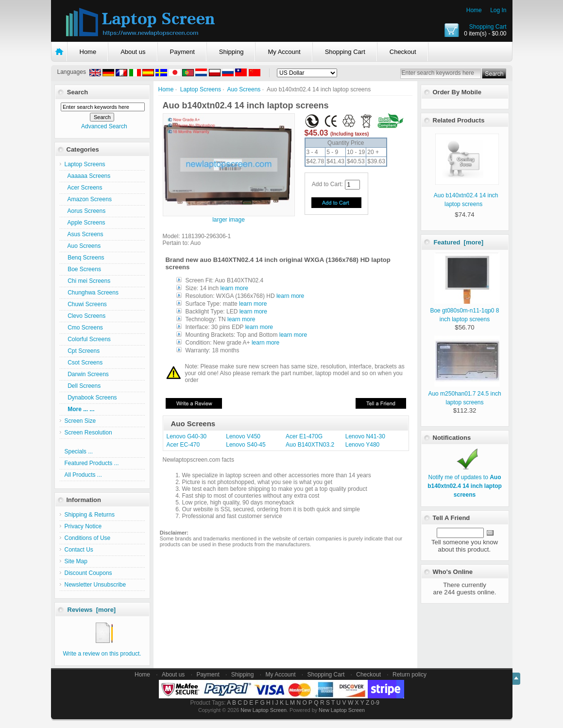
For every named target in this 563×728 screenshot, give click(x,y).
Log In (498, 10)
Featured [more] (459, 242)
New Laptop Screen (264, 710)
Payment (182, 52)
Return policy (409, 675)
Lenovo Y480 (363, 445)
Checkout (403, 52)
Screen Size (80, 421)
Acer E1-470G (304, 436)
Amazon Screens (88, 199)
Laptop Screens (201, 89)
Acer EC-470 (183, 445)
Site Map (76, 561)
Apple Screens (85, 223)
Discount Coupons (88, 573)
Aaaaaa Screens (88, 176)
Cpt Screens (82, 351)
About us (133, 52)
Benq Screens (85, 258)
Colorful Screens (88, 339)
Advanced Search (104, 126)
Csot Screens (84, 363)
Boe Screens (83, 269)
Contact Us (79, 550)
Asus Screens (84, 234)
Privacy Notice (83, 526)
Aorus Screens (85, 211)
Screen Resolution (88, 433)
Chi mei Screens (88, 281)
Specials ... (79, 451)
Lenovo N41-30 (365, 436)
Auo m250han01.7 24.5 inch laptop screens (464, 394)
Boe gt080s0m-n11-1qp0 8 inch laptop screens (465, 311)
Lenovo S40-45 (246, 445)
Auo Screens (244, 89)
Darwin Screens (87, 374)
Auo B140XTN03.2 (310, 445)
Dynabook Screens (91, 398)
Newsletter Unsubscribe (95, 585)
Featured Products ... (92, 463)
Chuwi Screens (86, 304)
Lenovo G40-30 (187, 436)
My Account (284, 52)
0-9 (375, 703)
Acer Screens (84, 188)
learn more (234, 288)
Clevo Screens (85, 316)
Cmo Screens (84, 328)
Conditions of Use (88, 538)
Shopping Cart (488, 27)
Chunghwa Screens (92, 293)
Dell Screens (83, 386)
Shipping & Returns (90, 515)
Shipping (231, 52)
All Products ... (83, 475)
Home (474, 10)
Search (77, 92)
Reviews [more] (92, 610)
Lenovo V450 (243, 436)
